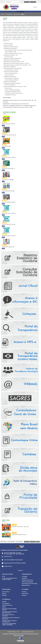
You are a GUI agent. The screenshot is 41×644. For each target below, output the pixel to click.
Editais (4, 593)
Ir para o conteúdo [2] (11, 542)
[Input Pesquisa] (12, 2)
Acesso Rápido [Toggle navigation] (20, 11)
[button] (19, 2)
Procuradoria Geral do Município (8, 615)
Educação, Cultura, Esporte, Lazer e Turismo (10, 612)
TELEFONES (27, 2)
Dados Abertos (26, 585)
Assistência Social (7, 605)
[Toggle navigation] (35, 7)
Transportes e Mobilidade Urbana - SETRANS (9, 624)
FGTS (4, 576)
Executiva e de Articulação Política (9, 609)
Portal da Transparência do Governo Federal (9, 579)
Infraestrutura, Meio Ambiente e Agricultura (11, 618)
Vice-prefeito (6, 603)
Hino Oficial (25, 593)
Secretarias (17, 14)
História (24, 592)
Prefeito (4, 602)
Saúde (4, 607)
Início (3, 14)
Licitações (25, 576)
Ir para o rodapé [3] (19, 542)
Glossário (24, 578)
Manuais (4, 595)
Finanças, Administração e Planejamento (9, 621)
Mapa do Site (8, 566)
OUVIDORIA (33, 2)
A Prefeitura (9, 14)
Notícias (24, 595)
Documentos (6, 592)
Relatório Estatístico (27, 580)
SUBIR (38, 542)
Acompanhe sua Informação (30, 583)
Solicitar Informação (27, 582)
